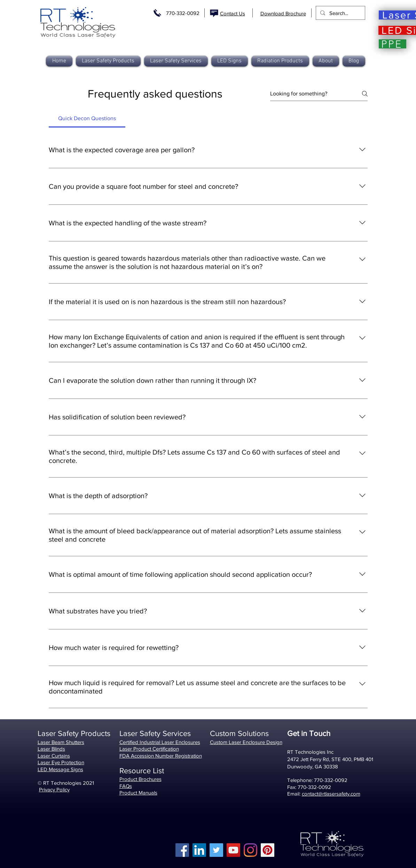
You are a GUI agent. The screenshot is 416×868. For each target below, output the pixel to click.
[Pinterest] (268, 850)
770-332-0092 (183, 13)
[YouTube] (233, 850)
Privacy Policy (54, 789)
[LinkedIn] (199, 850)
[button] (280, 61)
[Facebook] (182, 850)
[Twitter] (216, 850)
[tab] (87, 118)
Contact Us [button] (233, 13)
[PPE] (393, 44)
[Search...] (340, 13)
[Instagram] (250, 850)
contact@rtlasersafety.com (331, 794)
